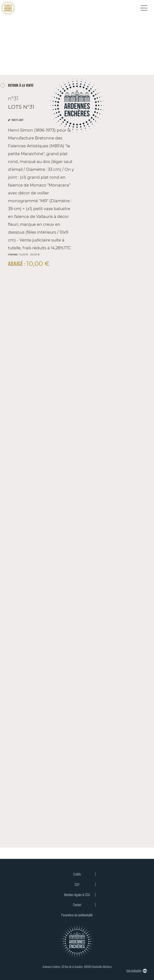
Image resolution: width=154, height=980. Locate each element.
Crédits (77, 874)
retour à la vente (21, 85)
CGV (77, 884)
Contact (77, 905)
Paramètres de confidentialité (77, 915)
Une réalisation (137, 971)
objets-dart (18, 120)
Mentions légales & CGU (77, 895)
